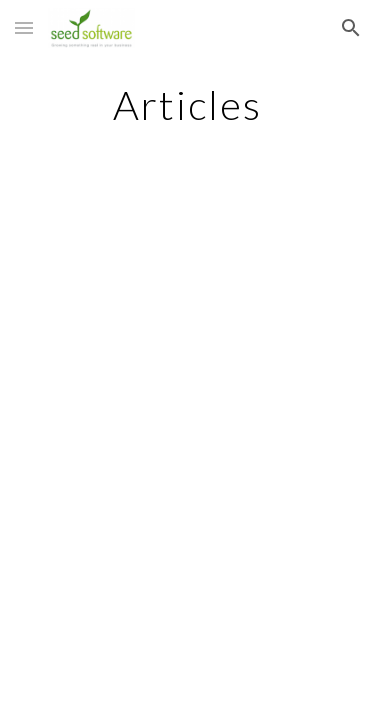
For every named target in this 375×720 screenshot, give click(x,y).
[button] (24, 27)
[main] (188, 105)
